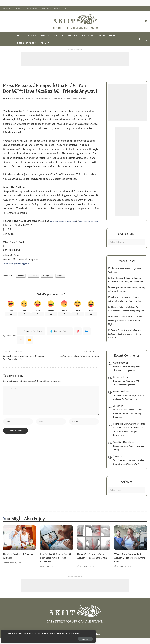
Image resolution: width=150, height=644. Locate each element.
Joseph (117, 406)
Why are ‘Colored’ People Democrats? (125, 433)
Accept (36, 637)
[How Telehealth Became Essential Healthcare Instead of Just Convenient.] (56, 538)
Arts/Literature (58, 98)
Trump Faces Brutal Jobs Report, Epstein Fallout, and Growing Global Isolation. (125, 334)
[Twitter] (60, 336)
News (69, 98)
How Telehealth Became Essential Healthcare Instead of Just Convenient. (55, 558)
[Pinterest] (78, 336)
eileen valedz (119, 391)
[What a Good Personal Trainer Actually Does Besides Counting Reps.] (131, 538)
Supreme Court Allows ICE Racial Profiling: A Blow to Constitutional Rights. (125, 320)
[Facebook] (31, 336)
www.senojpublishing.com (64, 221)
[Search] (145, 39)
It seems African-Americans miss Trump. (129, 448)
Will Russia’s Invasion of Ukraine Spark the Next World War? (129, 462)
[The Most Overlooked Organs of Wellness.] (19, 538)
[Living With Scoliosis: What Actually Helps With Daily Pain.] (94, 538)
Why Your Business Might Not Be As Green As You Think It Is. (128, 397)
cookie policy (38, 632)
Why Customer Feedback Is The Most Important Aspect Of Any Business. (128, 413)
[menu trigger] (7, 39)
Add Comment (41, 98)
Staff (9, 98)
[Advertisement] (75, 59)
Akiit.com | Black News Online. (86, 634)
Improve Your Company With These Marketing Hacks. (127, 369)
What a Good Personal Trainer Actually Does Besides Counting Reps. (130, 558)
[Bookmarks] (145, 22)
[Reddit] (21, 345)
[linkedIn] (87, 336)
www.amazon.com (13, 225)
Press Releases (79, 98)
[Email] (29, 345)
